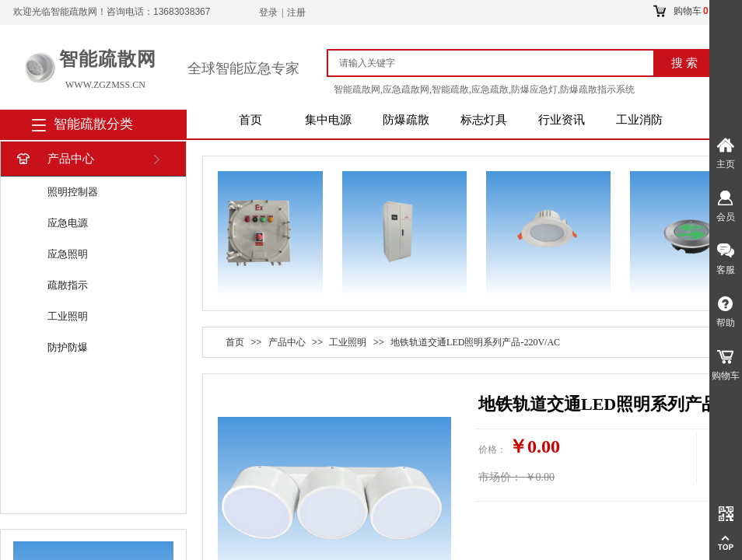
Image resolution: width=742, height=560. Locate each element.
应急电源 (68, 223)
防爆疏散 (406, 120)
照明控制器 (73, 192)
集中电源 (328, 120)
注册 (296, 12)
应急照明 (68, 254)
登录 (268, 12)
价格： (492, 450)
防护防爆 (68, 347)
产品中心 (54, 159)
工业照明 (68, 316)
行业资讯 (562, 120)
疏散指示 (68, 285)
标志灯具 (484, 120)
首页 (250, 120)
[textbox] (497, 63)
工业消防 (639, 120)
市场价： (500, 477)
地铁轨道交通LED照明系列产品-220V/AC (475, 342)
